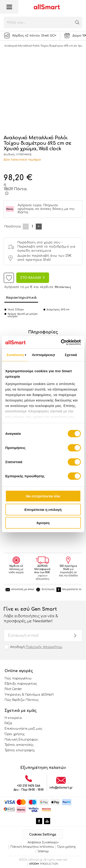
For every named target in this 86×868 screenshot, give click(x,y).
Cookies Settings (43, 835)
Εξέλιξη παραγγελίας (21, 684)
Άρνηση (43, 523)
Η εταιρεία (13, 718)
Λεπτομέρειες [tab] (43, 355)
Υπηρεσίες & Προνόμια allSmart (29, 695)
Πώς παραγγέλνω (18, 678)
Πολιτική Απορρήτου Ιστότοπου (32, 847)
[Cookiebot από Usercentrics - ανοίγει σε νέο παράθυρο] (61, 342)
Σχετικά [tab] (71, 355)
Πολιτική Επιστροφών (21, 740)
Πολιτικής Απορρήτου (44, 647)
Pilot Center (13, 689)
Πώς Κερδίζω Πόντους (22, 700)
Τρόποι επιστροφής (20, 750)
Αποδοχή (36, 647)
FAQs (8, 723)
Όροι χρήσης (15, 734)
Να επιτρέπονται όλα (43, 496)
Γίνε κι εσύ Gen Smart (38, 615)
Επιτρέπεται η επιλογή (43, 509)
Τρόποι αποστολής (19, 745)
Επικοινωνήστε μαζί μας (23, 729)
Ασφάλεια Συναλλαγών (43, 842)
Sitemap (43, 851)
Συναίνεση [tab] (15, 355)
